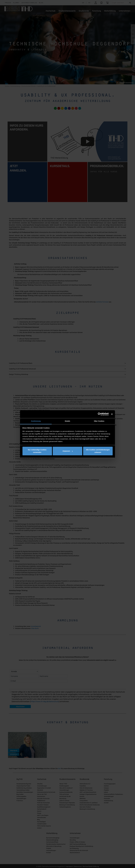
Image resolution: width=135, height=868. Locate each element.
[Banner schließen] (112, 414)
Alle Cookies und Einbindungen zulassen (98, 451)
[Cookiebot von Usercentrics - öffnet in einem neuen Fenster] (99, 414)
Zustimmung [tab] (36, 421)
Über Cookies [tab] (99, 421)
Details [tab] (67, 421)
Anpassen (68, 451)
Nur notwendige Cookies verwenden (37, 451)
